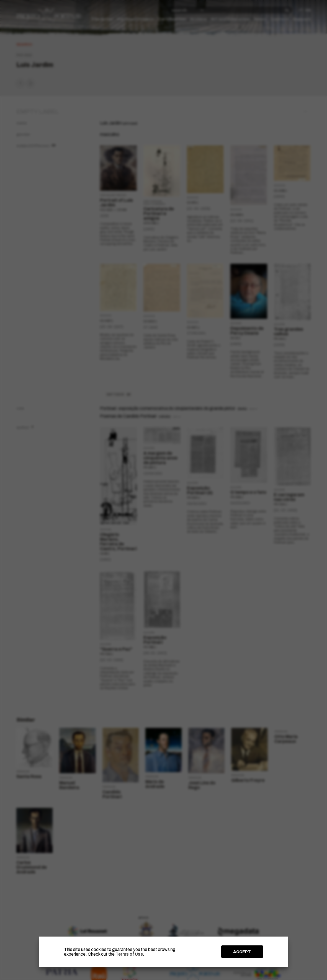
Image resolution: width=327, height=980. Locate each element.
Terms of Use (129, 954)
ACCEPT (242, 952)
